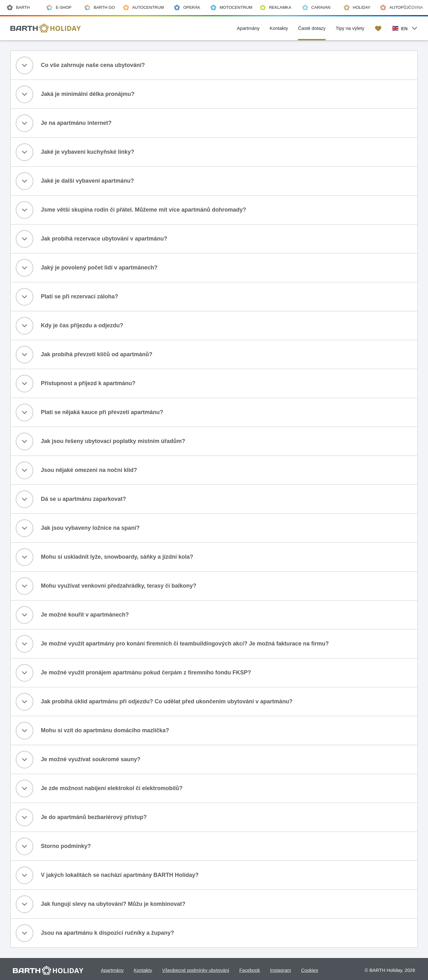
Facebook (250, 970)
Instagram (280, 970)
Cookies (310, 970)
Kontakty (143, 970)
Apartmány (112, 970)
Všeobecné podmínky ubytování (196, 970)
